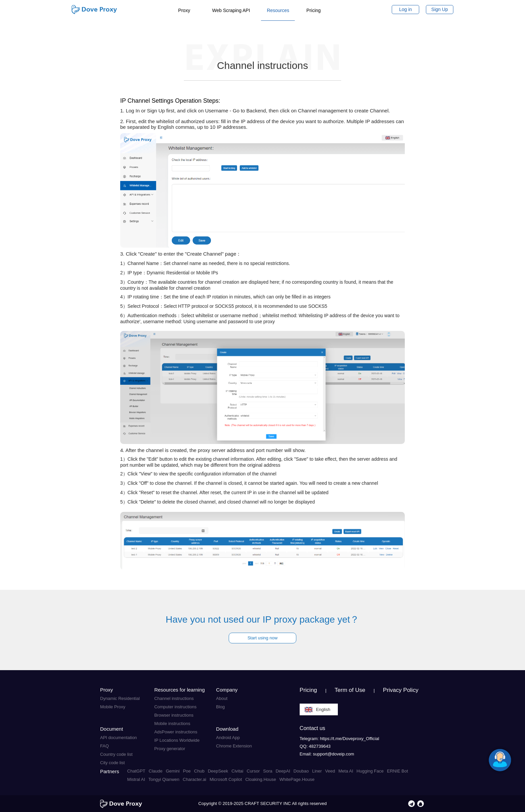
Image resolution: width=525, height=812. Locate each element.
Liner (317, 771)
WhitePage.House (297, 779)
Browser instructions (174, 715)
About (222, 698)
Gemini (173, 771)
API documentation (119, 738)
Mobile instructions (172, 724)
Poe (187, 771)
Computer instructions (175, 707)
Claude (156, 771)
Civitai (237, 771)
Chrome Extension (234, 746)
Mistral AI (136, 779)
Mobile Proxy (113, 707)
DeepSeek (218, 771)
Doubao (301, 771)
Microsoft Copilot (226, 779)
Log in (405, 9)
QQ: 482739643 (315, 746)
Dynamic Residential (120, 698)
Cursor (253, 771)
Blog (220, 707)
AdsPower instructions (176, 732)
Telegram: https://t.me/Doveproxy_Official (339, 739)
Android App (228, 738)
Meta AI (346, 771)
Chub (199, 771)
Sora (268, 771)
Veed (330, 771)
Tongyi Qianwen (164, 779)
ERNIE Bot (398, 771)
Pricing (308, 690)
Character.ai (195, 779)
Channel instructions (174, 698)
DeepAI (283, 771)
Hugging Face (370, 771)
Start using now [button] (262, 638)
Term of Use (350, 690)
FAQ (104, 746)
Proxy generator (170, 749)
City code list (112, 763)
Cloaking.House (261, 779)
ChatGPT (136, 771)
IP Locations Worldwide (177, 740)
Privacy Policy (401, 690)
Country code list (116, 754)
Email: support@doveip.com (327, 754)
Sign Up (440, 9)
